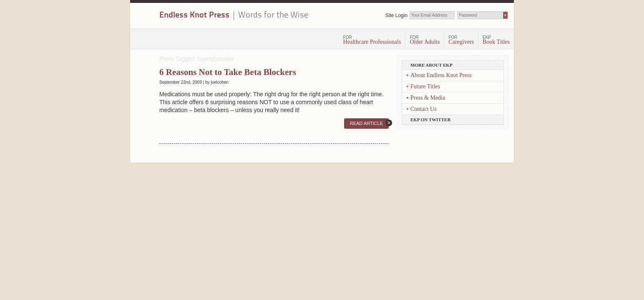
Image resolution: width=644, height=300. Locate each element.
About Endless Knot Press (441, 75)
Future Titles (425, 86)
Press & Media (428, 98)
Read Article (366, 123)
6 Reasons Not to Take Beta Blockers (228, 72)
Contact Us (424, 109)
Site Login (396, 15)
